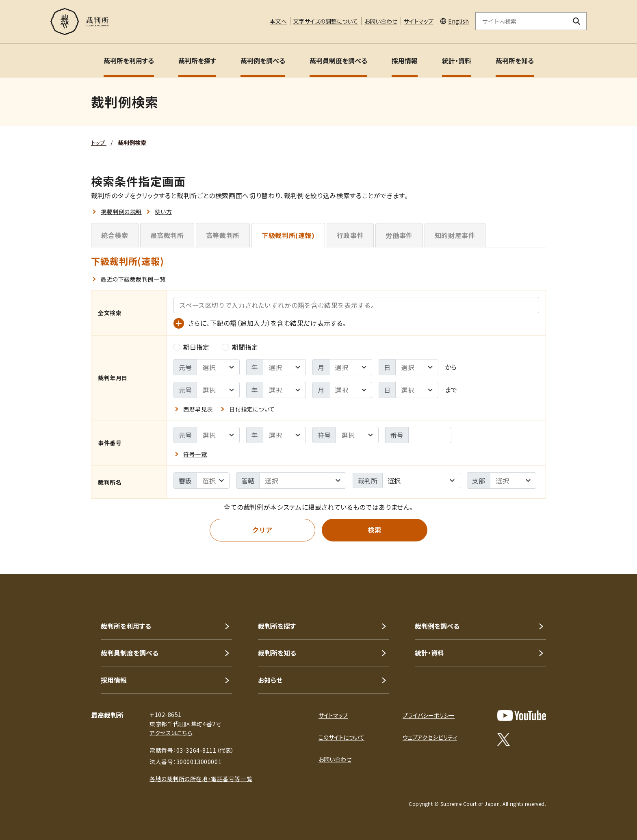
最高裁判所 (167, 235)
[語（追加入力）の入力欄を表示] (179, 323)
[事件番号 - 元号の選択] (218, 435)
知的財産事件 (455, 235)
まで (451, 390)
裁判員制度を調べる (338, 61)
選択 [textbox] (394, 481)
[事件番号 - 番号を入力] (430, 435)
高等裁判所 (223, 235)
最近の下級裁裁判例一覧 (133, 279)
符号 (324, 435)
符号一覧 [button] (195, 454)
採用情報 (405, 61)
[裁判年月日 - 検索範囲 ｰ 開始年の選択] (284, 367)
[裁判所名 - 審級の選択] (213, 481)
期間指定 (240, 347)
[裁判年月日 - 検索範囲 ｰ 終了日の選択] (417, 390)
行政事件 (350, 235)
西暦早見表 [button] (198, 409)
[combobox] (421, 481)
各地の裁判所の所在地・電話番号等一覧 (201, 779)
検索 (374, 530)
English (458, 21)
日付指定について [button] (252, 409)
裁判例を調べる (263, 61)
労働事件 (399, 235)
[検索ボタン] (577, 21)
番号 (397, 435)
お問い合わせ (381, 21)
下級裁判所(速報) (288, 235)
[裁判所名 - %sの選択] (303, 481)
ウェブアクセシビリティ (430, 737)
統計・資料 (457, 61)
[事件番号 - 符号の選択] (357, 435)
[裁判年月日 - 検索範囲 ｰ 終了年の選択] (284, 390)
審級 (185, 481)
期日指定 (191, 347)
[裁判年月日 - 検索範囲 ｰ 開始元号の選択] (218, 367)
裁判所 (368, 481)
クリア (262, 530)
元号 (185, 367)
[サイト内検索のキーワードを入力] (521, 21)
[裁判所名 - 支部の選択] (513, 481)
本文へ (278, 21)
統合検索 (115, 235)
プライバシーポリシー (429, 715)
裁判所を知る (515, 61)
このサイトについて (341, 737)
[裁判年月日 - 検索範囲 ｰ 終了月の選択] (351, 390)
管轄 (248, 481)
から (451, 367)
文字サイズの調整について (326, 21)
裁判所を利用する (129, 61)
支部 (479, 481)
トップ (99, 143)
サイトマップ (419, 21)
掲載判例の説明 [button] (121, 212)
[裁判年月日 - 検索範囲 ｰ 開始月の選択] (351, 367)
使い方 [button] (164, 212)
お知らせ (270, 680)
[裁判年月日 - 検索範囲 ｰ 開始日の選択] (417, 367)
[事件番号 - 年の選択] (284, 435)
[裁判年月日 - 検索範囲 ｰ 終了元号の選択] (218, 390)
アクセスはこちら (171, 733)
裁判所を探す (197, 61)
